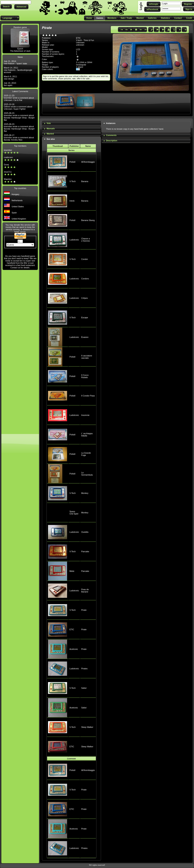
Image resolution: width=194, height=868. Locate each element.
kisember (8, 150)
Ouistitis (85, 532)
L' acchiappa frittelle (87, 435)
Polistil (72, 162)
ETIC (72, 629)
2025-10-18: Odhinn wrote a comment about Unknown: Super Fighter (18, 107)
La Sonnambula (87, 474)
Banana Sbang (88, 220)
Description (112, 141)
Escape (85, 317)
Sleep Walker (87, 727)
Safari (84, 688)
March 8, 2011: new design (11, 78)
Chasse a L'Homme (85, 240)
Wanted (50, 134)
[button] (6, 7)
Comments (111, 135)
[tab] (71, 123)
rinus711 (8, 172)
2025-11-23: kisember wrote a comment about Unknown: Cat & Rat (19, 98)
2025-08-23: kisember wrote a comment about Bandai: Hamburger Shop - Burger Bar (19, 117)
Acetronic (74, 649)
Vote (49, 123)
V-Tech (73, 181)
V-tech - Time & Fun (85, 40)
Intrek (72, 201)
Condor (85, 259)
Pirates (84, 669)
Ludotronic (74, 240)
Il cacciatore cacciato (87, 357)
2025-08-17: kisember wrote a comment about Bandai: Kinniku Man (19, 137)
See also (51, 139)
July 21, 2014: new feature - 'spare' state (15, 62)
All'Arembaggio (88, 162)
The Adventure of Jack (20, 51)
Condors (85, 279)
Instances (111, 123)
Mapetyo (8, 179)
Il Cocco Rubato (85, 376)
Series (71, 150)
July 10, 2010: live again (10, 84)
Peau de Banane (85, 591)
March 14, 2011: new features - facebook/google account (18, 70)
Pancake (85, 551)
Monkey (85, 493)
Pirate (84, 610)
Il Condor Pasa (88, 396)
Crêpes (84, 298)
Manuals (51, 129)
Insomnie (85, 415)
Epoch (20, 49)
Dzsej (6, 165)
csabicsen (8, 157)
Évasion (85, 337)
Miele (72, 571)
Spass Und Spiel (74, 513)
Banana (85, 181)
